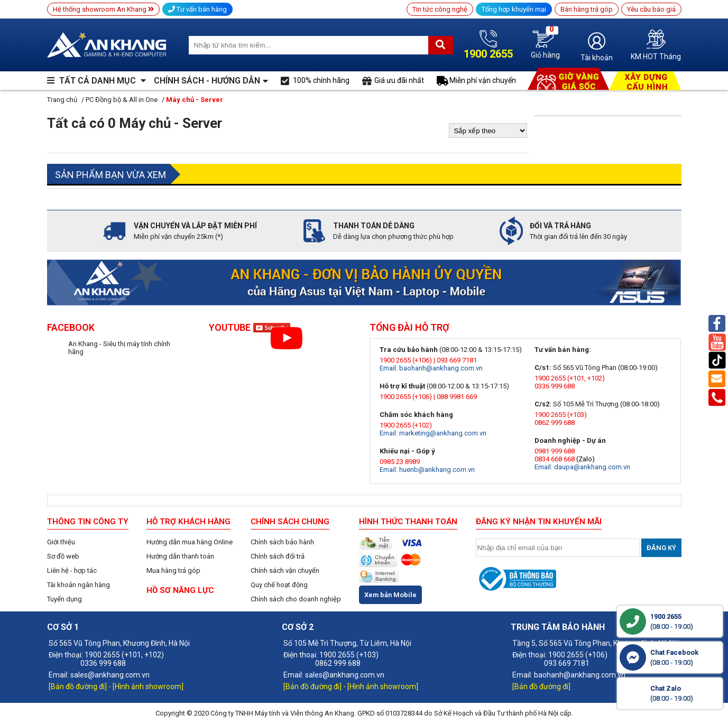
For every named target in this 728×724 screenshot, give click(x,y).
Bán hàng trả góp (587, 9)
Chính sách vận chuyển (285, 570)
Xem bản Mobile (390, 595)
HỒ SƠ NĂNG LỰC (180, 590)
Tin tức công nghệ (440, 9)
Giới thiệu (61, 542)
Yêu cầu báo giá (651, 9)
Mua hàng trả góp (173, 570)
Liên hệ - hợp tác (72, 570)
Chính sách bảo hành (282, 542)
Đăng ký (661, 548)
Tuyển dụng (64, 599)
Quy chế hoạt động (279, 585)
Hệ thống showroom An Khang (103, 9)
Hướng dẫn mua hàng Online (190, 542)
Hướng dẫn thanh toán (180, 556)
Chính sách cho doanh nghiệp (296, 599)
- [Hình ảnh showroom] (146, 686)
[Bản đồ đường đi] (79, 686)
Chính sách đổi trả (278, 556)
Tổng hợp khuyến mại (514, 9)
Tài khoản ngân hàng (79, 585)
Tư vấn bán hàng (197, 9)
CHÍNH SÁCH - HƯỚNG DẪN (207, 81)
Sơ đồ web (63, 556)
